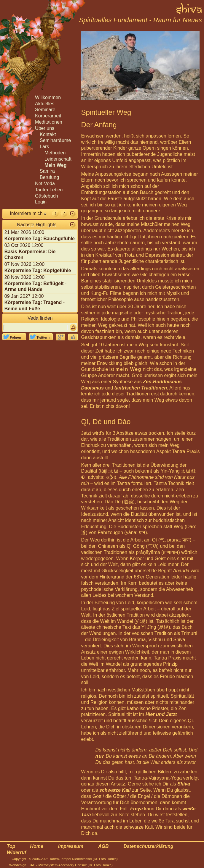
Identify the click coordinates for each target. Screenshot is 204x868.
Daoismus (92, 388)
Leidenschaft (58, 159)
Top (11, 846)
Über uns (45, 128)
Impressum (71, 846)
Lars (44, 147)
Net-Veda (45, 184)
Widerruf (17, 852)
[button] (72, 213)
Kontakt (48, 134)
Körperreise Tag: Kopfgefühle (38, 270)
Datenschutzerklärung (148, 846)
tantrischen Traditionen (141, 388)
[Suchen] (73, 328)
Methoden (55, 153)
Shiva (184, 784)
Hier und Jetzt (161, 714)
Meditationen (49, 122)
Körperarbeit (48, 116)
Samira (47, 171)
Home (36, 846)
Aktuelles (45, 104)
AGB (103, 846)
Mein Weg (55, 165)
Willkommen (48, 97)
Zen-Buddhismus (162, 382)
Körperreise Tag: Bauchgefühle (40, 239)
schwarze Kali (115, 790)
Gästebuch (46, 196)
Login (41, 202)
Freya (137, 809)
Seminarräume (55, 140)
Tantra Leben (49, 190)
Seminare (45, 110)
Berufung (49, 177)
